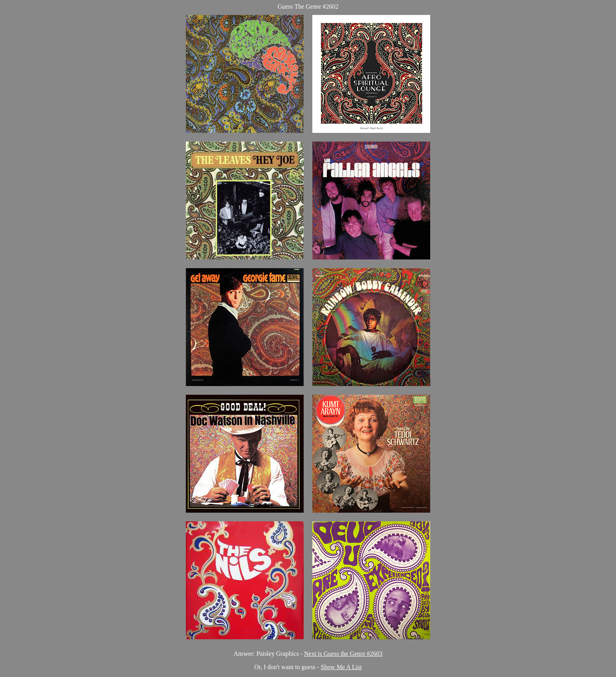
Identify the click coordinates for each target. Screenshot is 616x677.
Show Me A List (341, 667)
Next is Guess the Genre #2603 (343, 654)
